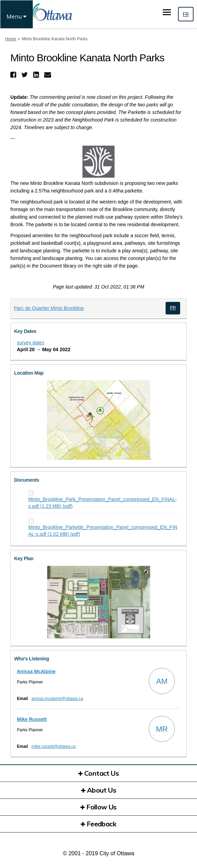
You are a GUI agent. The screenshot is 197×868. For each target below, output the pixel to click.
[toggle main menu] (167, 12)
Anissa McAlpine (36, 671)
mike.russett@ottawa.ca (53, 746)
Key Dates (25, 331)
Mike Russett (32, 719)
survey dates (31, 343)
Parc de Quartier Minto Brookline (49, 308)
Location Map (29, 373)
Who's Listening (32, 659)
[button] (14, 75)
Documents (27, 480)
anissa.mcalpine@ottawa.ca (57, 699)
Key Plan (24, 558)
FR (186, 14)
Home (11, 39)
